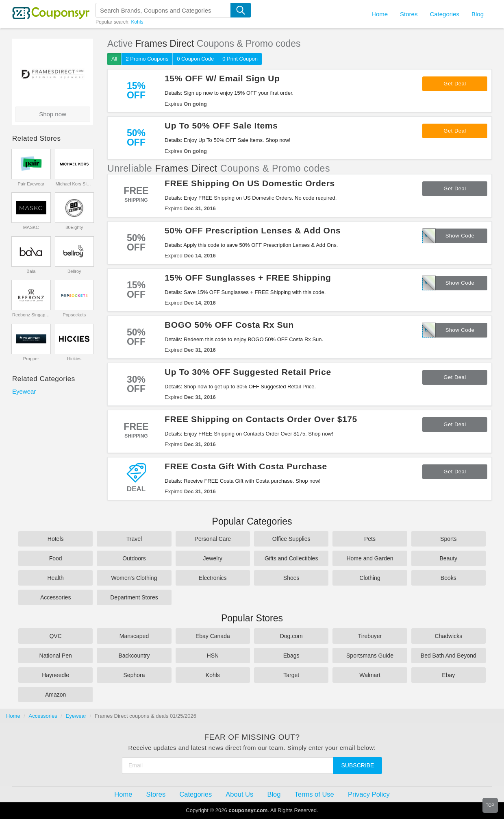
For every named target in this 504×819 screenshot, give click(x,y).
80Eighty (74, 227)
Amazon (55, 695)
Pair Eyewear (31, 184)
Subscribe (358, 765)
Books (449, 578)
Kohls (137, 22)
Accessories (55, 597)
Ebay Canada (213, 636)
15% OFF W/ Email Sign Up (222, 78)
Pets (370, 539)
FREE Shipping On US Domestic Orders (250, 183)
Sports (448, 539)
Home (13, 716)
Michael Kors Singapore (74, 184)
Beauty (449, 558)
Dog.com (291, 636)
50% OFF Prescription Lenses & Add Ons (253, 230)
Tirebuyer (370, 636)
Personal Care (213, 539)
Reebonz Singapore (31, 315)
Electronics (213, 578)
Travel (134, 539)
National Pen (56, 656)
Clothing (370, 578)
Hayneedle (55, 675)
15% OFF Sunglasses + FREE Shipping (248, 278)
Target (291, 675)
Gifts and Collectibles (291, 558)
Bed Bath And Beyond (449, 656)
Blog (478, 14)
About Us (239, 794)
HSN (213, 656)
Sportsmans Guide (370, 656)
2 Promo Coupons (147, 59)
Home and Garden (370, 558)
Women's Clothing (134, 578)
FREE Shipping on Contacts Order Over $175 (261, 419)
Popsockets (74, 315)
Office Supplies (291, 539)
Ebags (291, 656)
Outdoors (134, 558)
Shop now (53, 114)
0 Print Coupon (240, 59)
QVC (55, 636)
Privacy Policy (369, 794)
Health (55, 578)
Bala (31, 271)
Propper (31, 359)
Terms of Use (314, 794)
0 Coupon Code (195, 59)
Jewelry (213, 558)
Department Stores (134, 597)
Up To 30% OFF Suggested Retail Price (248, 372)
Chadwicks (448, 636)
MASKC (31, 227)
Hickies (74, 359)
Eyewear (24, 391)
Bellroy (74, 271)
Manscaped (134, 636)
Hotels (56, 539)
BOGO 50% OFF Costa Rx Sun (229, 325)
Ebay (448, 675)
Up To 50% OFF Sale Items (221, 125)
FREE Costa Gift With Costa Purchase (246, 466)
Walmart (370, 675)
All (114, 59)
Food (56, 558)
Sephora (134, 675)
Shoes (291, 578)
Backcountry (134, 656)
